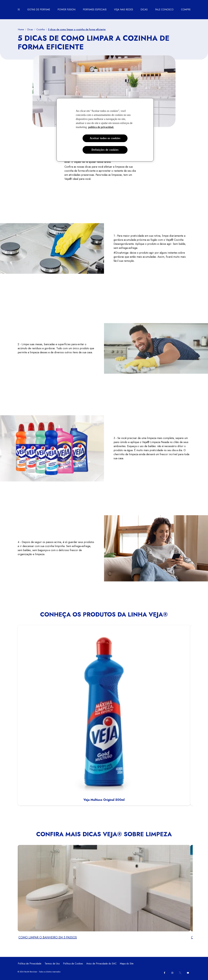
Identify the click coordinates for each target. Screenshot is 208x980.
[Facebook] (165, 973)
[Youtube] (188, 973)
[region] (105, 130)
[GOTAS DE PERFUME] (39, 10)
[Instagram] (172, 973)
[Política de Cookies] (73, 964)
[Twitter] (180, 973)
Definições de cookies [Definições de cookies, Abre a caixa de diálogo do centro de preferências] (105, 150)
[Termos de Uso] (52, 964)
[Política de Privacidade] (30, 964)
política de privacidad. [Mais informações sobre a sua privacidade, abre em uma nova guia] (101, 127)
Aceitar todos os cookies (105, 138)
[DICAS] (144, 10)
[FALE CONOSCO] (164, 10)
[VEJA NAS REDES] (124, 10)
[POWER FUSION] (66, 10)
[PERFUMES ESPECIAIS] (95, 10)
